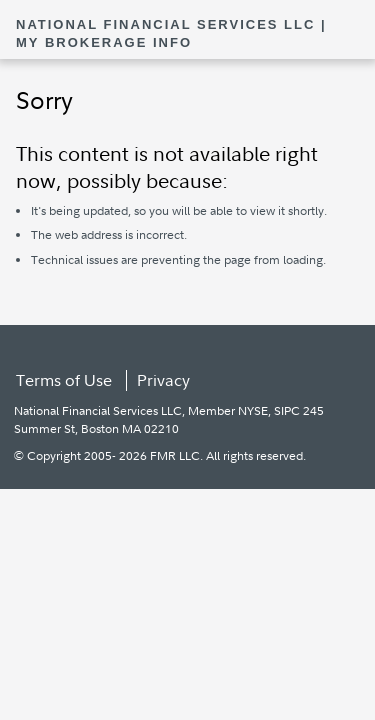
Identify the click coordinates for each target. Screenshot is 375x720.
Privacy (163, 380)
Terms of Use (64, 380)
